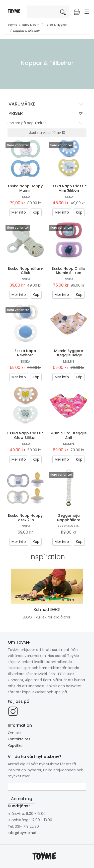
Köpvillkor (16, 746)
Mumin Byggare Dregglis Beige (69, 353)
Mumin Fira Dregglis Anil (69, 435)
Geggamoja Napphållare (69, 518)
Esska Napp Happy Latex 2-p (25, 518)
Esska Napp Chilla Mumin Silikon (69, 271)
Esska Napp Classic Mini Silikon (69, 188)
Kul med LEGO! (47, 610)
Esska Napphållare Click (25, 271)
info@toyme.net (22, 833)
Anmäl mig (22, 799)
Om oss (15, 733)
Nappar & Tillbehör (26, 31)
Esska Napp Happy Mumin (25, 188)
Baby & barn (31, 25)
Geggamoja (69, 526)
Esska (25, 197)
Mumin (69, 361)
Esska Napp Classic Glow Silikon (25, 435)
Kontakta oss (19, 739)
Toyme (12, 25)
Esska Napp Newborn (25, 353)
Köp (36, 212)
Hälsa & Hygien (56, 25)
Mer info (19, 212)
